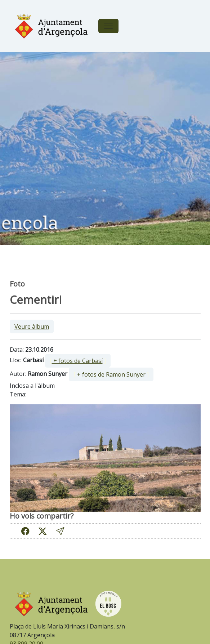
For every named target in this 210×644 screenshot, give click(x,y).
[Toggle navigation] (108, 26)
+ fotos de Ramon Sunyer (111, 374)
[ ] (78, 361)
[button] (60, 531)
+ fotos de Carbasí (77, 361)
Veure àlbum (32, 327)
